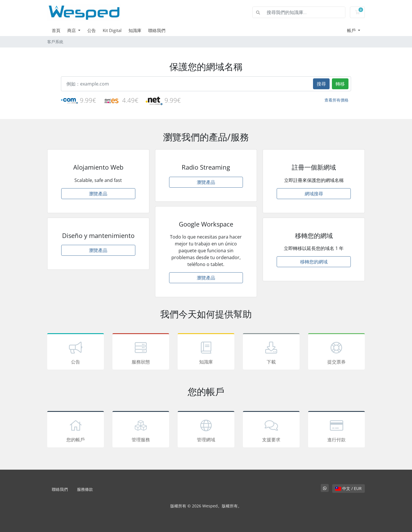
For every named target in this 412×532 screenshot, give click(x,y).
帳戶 (352, 30)
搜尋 (321, 84)
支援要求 (271, 430)
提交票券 (336, 352)
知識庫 (135, 30)
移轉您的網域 (314, 262)
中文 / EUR (348, 488)
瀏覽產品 (98, 194)
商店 (72, 30)
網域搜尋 (314, 194)
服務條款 (85, 489)
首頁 (56, 30)
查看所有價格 (336, 100)
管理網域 (206, 430)
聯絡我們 (157, 30)
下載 (271, 352)
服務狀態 (141, 352)
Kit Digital (112, 30)
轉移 (340, 84)
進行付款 (336, 430)
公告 (92, 30)
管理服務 (141, 430)
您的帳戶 (76, 430)
